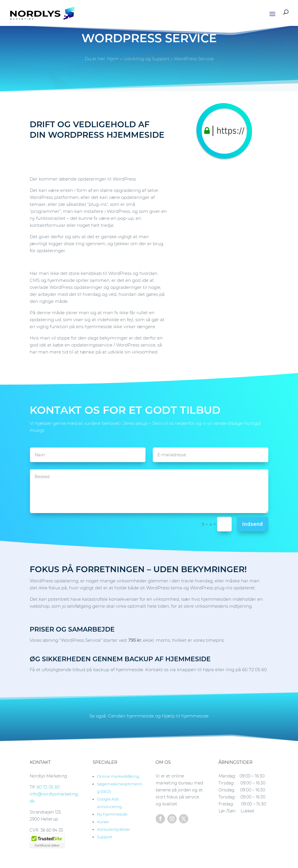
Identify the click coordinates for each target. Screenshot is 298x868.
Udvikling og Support (146, 59)
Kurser (103, 822)
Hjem (113, 59)
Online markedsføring (118, 776)
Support (105, 837)
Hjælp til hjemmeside (185, 716)
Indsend (252, 524)
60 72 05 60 (48, 787)
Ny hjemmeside (112, 814)
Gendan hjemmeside (131, 716)
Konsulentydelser (113, 829)
